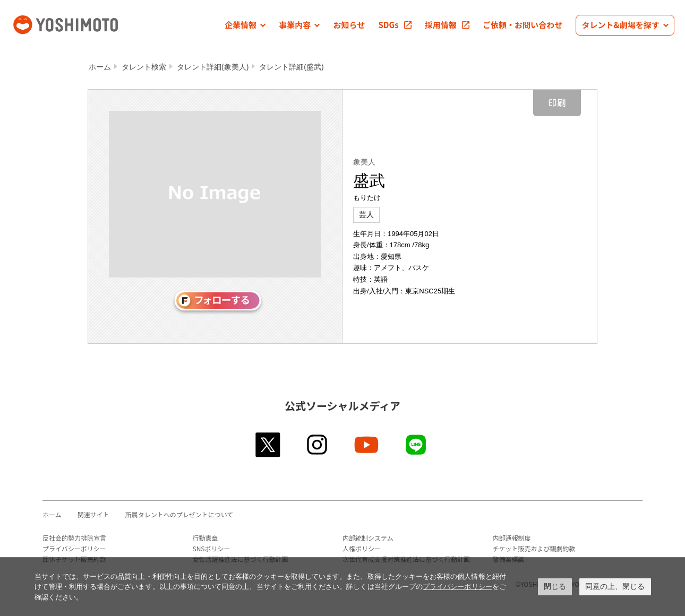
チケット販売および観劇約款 (534, 548)
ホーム (100, 67)
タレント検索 (144, 67)
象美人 (364, 162)
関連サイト (93, 514)
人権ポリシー (362, 548)
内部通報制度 (512, 538)
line (417, 445)
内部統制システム (368, 538)
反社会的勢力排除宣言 (74, 538)
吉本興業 (81, 24)
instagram (318, 445)
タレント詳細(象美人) (213, 67)
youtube (367, 445)
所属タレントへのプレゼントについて (179, 514)
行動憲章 (206, 538)
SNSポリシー (212, 548)
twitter (268, 445)
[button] (245, 25)
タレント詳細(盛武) (291, 67)
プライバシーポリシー (74, 548)
